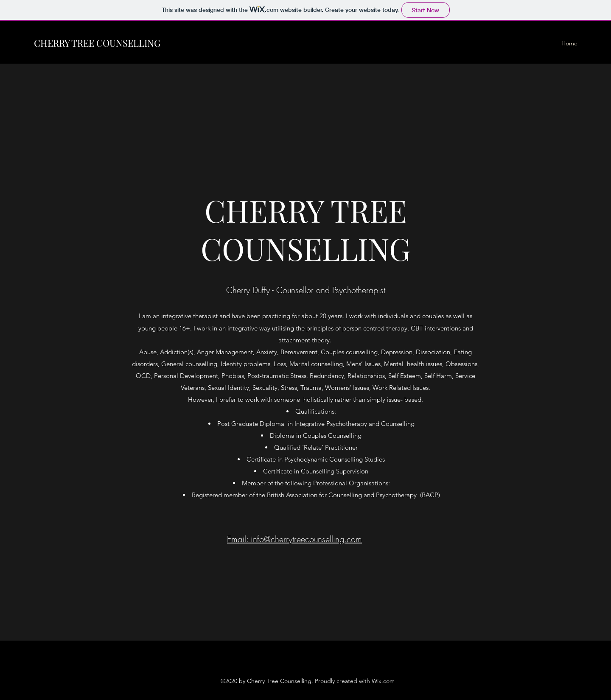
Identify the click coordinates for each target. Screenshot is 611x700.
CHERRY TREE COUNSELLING (97, 43)
